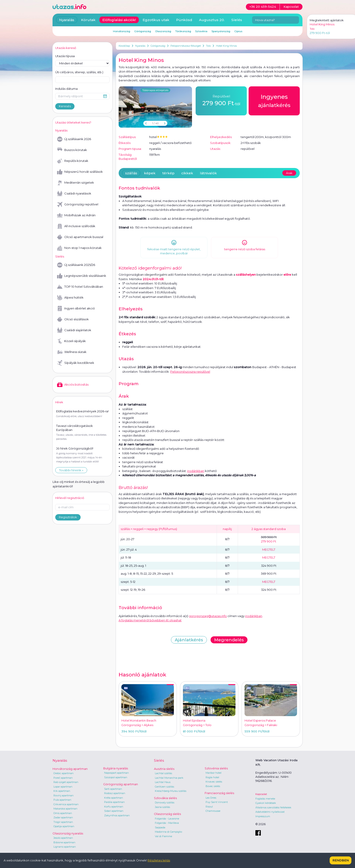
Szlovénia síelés (216, 768)
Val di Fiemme (163, 836)
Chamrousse (213, 811)
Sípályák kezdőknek (76, 363)
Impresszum (263, 816)
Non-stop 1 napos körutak (79, 248)
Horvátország (122, 31)
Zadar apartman (63, 817)
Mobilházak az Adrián (76, 215)
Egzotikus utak (156, 20)
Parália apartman (114, 802)
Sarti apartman (113, 789)
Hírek (59, 402)
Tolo (208, 46)
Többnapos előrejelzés (155, 90)
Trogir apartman (63, 822)
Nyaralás (140, 46)
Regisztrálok (68, 517)
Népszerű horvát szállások (80, 172)
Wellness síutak (72, 352)
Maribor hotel (213, 773)
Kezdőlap (124, 46)
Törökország (183, 31)
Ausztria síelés (164, 769)
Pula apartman (62, 800)
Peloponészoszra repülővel (190, 372)
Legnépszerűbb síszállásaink (82, 276)
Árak (289, 173)
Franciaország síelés (219, 793)
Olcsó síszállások (73, 319)
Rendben (341, 860)
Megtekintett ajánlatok (327, 20)
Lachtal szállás (163, 773)
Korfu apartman (114, 807)
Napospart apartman (116, 773)
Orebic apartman (64, 773)
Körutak (88, 20)
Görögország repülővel (78, 204)
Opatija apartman (64, 826)
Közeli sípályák (71, 341)
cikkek (187, 173)
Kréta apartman (114, 798)
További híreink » (71, 470)
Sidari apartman (114, 811)
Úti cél (79, 72)
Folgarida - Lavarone (167, 819)
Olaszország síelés (167, 814)
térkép (168, 173)
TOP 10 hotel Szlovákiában (80, 287)
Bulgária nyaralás (116, 768)
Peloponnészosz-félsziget (186, 46)
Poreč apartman (63, 778)
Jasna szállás (162, 807)
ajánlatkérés (274, 100)
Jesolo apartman (63, 838)
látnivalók (208, 173)
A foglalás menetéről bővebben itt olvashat (150, 620)
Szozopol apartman (116, 777)
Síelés (237, 20)
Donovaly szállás (165, 802)
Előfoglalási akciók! (119, 20)
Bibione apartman (64, 842)
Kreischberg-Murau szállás (171, 791)
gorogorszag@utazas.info (208, 616)
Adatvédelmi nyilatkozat (270, 812)
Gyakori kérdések (266, 803)
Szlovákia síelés (165, 798)
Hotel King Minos (226, 46)
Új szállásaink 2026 (74, 139)
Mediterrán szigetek (76, 183)
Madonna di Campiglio (168, 832)
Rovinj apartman (64, 795)
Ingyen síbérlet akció (76, 309)
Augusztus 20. (212, 20)
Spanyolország (221, 31)
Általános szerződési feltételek (273, 807)
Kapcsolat (261, 794)
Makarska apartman (65, 809)
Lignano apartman (65, 847)
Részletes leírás (159, 860)
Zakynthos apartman (117, 815)
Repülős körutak (73, 161)
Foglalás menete (265, 799)
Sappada (160, 827)
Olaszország (163, 31)
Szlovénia (201, 31)
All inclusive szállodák (76, 226)
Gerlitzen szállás (164, 787)
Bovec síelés (213, 786)
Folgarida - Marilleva (167, 823)
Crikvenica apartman (66, 804)
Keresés (65, 106)
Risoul (209, 807)
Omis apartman (63, 813)
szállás (131, 173)
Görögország (158, 46)
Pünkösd (184, 20)
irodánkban (196, 471)
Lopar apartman (63, 787)
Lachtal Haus (163, 782)
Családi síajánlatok (74, 330)
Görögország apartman (121, 784)
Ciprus (238, 31)
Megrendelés (229, 640)
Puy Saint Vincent (217, 802)
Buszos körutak (72, 150)
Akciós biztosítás (73, 385)
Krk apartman (62, 791)
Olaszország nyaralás (68, 833)
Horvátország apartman (70, 769)
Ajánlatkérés (189, 640)
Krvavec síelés (214, 782)
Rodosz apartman (115, 793)
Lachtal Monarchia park (169, 778)
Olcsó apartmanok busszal (80, 237)
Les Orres (211, 798)
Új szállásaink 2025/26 (76, 265)
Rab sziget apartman (66, 782)
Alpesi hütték (70, 298)
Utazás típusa (65, 56)
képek (150, 173)
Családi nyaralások (74, 194)
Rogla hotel (212, 777)
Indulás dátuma (66, 89)
